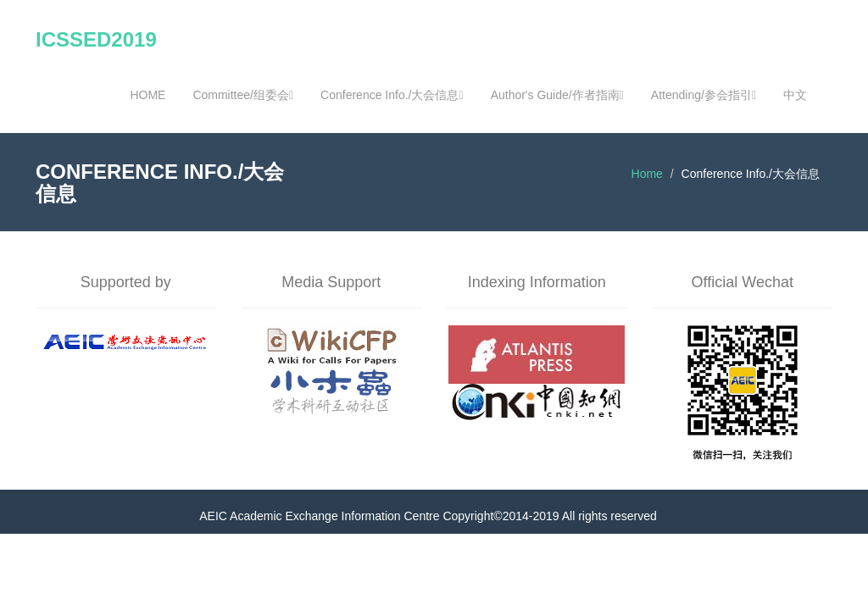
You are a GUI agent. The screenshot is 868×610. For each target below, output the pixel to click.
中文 (795, 95)
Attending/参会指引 (704, 95)
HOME (147, 95)
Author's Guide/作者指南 (557, 95)
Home (647, 174)
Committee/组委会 (243, 95)
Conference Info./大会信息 (392, 95)
